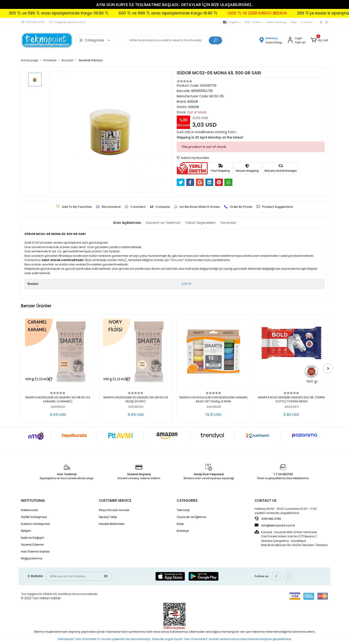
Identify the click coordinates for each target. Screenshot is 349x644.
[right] (328, 369)
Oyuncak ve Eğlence (192, 517)
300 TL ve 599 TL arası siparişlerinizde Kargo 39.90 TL (76, 13)
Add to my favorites (193, 158)
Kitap (180, 524)
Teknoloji (183, 510)
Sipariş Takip (108, 517)
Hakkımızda (29, 510)
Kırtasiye (183, 531)
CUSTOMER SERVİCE (115, 500)
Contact (307, 22)
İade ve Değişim (33, 538)
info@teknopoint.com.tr (275, 525)
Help (294, 22)
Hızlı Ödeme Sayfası (35, 551)
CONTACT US (266, 500)
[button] (319, 40)
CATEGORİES (187, 500)
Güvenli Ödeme (32, 545)
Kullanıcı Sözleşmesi (36, 524)
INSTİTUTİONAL (33, 500)
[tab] (127, 223)
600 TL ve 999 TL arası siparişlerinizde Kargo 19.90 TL (186, 13)
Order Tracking (276, 22)
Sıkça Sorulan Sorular (114, 510)
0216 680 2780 (268, 519)
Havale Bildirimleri (112, 524)
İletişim (26, 531)
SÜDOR (186, 284)
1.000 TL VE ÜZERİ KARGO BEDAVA (275, 13)
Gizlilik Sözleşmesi (34, 517)
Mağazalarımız (32, 558)
